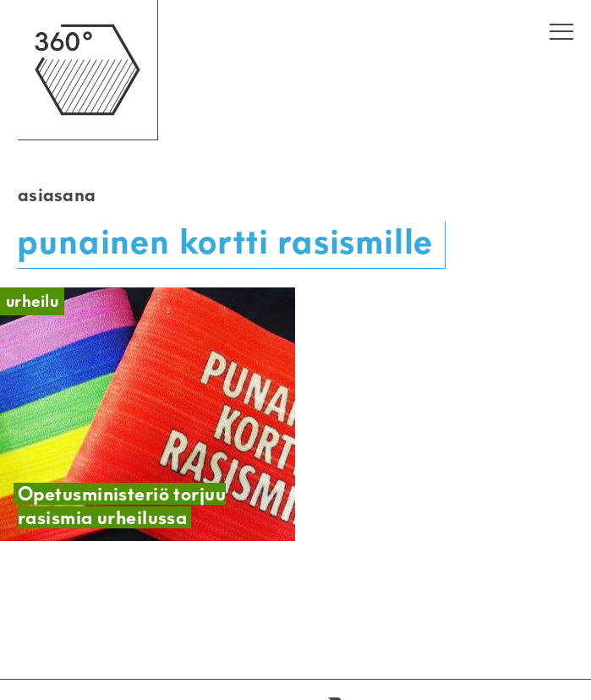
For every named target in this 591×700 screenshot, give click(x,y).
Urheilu (32, 301)
